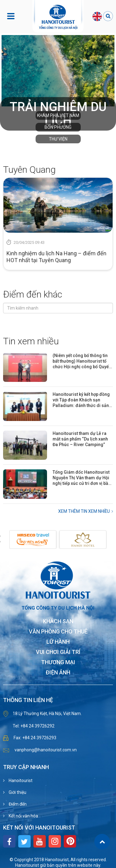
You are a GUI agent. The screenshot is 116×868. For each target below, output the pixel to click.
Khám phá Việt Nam (58, 115)
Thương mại (58, 662)
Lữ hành (58, 642)
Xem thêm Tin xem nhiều (84, 511)
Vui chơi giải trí (58, 652)
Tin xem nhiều (31, 341)
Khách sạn (58, 622)
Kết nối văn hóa (23, 816)
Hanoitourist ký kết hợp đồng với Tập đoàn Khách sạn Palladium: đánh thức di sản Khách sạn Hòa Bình (81, 400)
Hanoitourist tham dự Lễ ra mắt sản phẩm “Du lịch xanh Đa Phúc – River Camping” (80, 439)
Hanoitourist (20, 781)
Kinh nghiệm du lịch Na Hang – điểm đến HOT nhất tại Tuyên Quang (56, 257)
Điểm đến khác (33, 294)
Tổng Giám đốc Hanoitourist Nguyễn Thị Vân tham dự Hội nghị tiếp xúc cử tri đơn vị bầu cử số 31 (82, 478)
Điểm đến (17, 804)
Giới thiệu (17, 792)
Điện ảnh (58, 673)
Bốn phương (58, 127)
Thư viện (58, 139)
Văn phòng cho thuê (58, 632)
